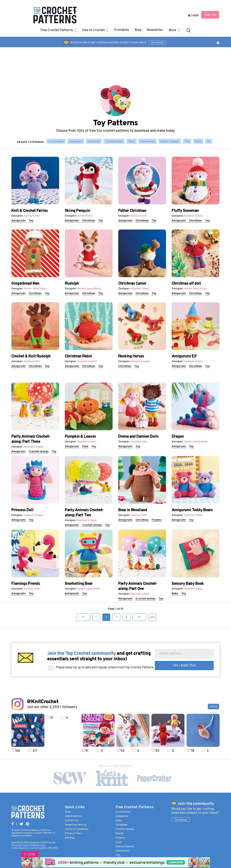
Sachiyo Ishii (32, 216)
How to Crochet (95, 30)
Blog (138, 30)
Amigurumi (76, 142)
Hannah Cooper (87, 361)
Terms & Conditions (77, 829)
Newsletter (155, 30)
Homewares (148, 142)
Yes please (157, 43)
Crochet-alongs (39, 452)
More (174, 30)
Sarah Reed (84, 216)
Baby (198, 142)
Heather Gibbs (193, 216)
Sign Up (210, 15)
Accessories (56, 142)
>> (139, 617)
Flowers (157, 520)
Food (132, 142)
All (209, 142)
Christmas (94, 142)
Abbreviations (73, 816)
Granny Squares (170, 142)
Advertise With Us (76, 825)
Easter (120, 833)
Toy (187, 142)
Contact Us (72, 820)
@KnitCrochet (43, 702)
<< (83, 617)
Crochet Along (114, 142)
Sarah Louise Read (89, 289)
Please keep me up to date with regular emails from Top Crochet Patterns (105, 668)
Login (193, 15)
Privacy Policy (73, 833)
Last (152, 617)
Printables (122, 30)
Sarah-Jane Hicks (35, 289)
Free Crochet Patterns (58, 30)
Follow (213, 707)
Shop (68, 812)
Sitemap (70, 838)
